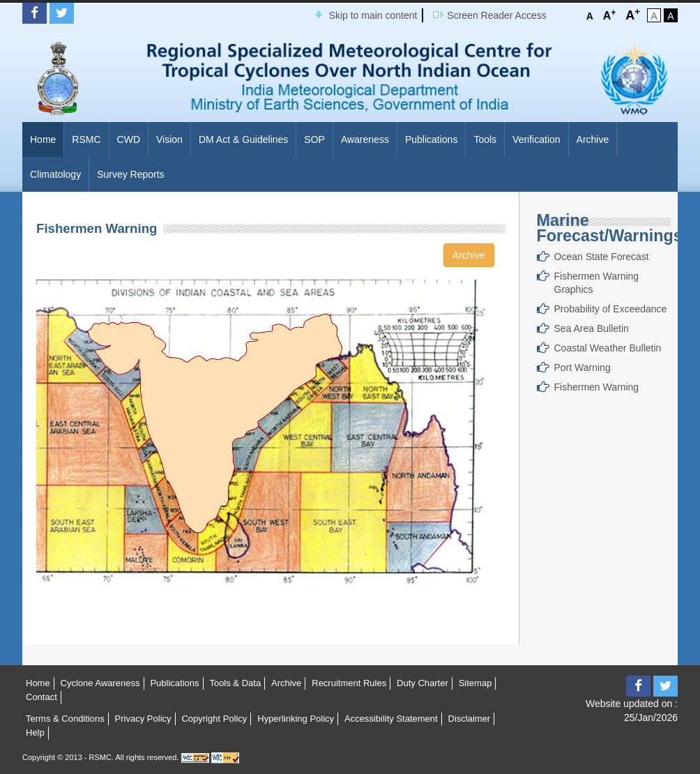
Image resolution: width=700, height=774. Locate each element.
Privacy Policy (143, 719)
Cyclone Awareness (100, 683)
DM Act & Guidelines (243, 139)
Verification (536, 139)
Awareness (365, 139)
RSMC (86, 139)
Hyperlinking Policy (296, 719)
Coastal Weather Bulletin (608, 348)
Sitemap (475, 683)
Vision (169, 139)
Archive (593, 139)
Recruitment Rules (349, 683)
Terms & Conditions (65, 719)
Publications (432, 139)
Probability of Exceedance (611, 309)
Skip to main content (373, 15)
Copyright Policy (214, 719)
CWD (129, 139)
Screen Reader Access (496, 15)
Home (43, 139)
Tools (485, 139)
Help (35, 733)
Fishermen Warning (597, 387)
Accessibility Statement (391, 719)
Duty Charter (423, 683)
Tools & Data (235, 683)
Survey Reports (130, 174)
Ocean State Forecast (602, 257)
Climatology (55, 174)
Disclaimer (470, 719)
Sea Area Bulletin (592, 328)
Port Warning (583, 367)
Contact (41, 697)
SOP (314, 139)
